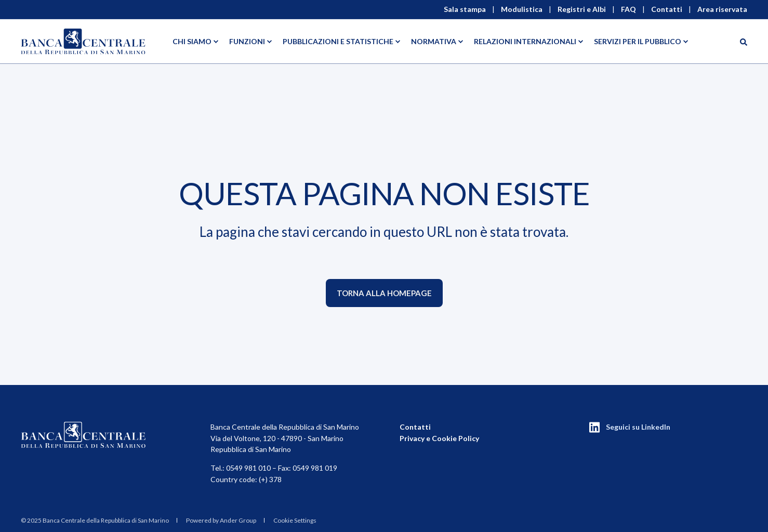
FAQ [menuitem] (628, 9)
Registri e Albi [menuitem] (582, 9)
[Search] (744, 41)
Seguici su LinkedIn (638, 427)
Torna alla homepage (384, 293)
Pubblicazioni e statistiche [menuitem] (338, 41)
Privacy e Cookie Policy (439, 438)
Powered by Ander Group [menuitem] (221, 520)
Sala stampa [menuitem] (465, 9)
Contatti (415, 427)
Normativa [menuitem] (434, 41)
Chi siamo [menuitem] (192, 41)
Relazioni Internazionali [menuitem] (525, 41)
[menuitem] (95, 521)
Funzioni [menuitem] (247, 41)
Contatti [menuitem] (667, 9)
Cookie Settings (295, 520)
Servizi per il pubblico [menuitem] (638, 41)
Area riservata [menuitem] (722, 9)
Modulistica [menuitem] (522, 9)
